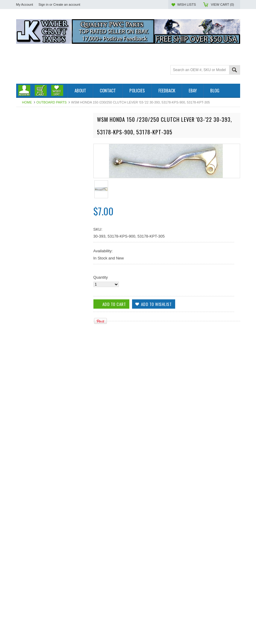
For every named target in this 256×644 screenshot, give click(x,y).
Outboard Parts (52, 102)
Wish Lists (187, 4)
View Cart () (222, 4)
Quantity (101, 277)
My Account (25, 4)
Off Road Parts (29, 138)
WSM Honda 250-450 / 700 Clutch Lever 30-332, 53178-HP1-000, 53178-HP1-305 (52, 625)
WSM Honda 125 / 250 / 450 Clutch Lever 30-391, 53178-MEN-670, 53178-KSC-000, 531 (52, 547)
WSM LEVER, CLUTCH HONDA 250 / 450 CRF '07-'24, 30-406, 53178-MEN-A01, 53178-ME (52, 391)
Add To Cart (33, 415)
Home (27, 102)
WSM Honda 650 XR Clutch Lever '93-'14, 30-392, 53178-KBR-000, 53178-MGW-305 (52, 469)
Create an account (67, 4)
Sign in (43, 4)
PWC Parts (26, 133)
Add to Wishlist (80, 415)
